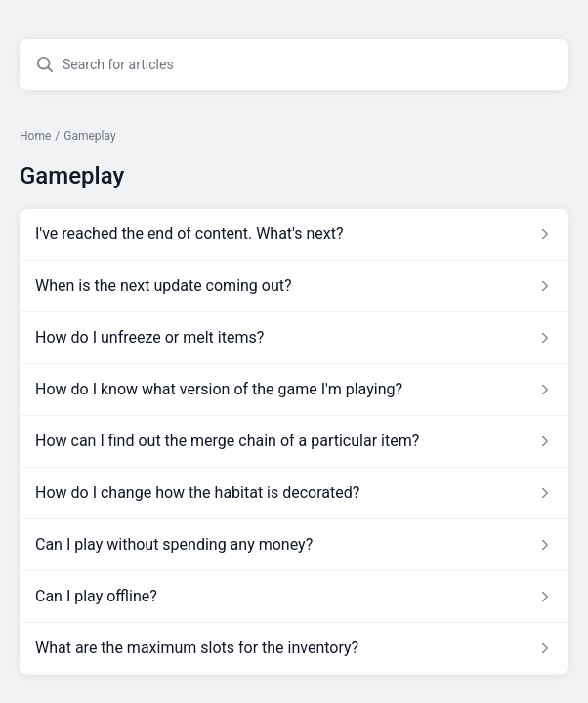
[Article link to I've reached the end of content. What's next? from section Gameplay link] (294, 234)
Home (35, 136)
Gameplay (89, 136)
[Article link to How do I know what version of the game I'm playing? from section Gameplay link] (294, 390)
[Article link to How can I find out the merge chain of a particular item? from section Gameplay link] (294, 441)
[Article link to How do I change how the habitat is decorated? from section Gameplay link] (294, 493)
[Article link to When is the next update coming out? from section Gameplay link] (294, 286)
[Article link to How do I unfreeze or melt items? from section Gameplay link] (294, 338)
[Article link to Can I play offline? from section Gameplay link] (294, 597)
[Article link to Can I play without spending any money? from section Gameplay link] (294, 545)
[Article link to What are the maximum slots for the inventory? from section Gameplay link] (294, 648)
